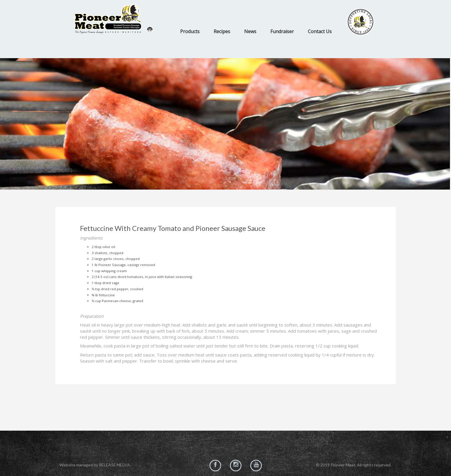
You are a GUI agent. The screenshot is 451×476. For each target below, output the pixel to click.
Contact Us (320, 31)
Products (190, 31)
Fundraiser (282, 31)
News (250, 31)
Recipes (222, 31)
